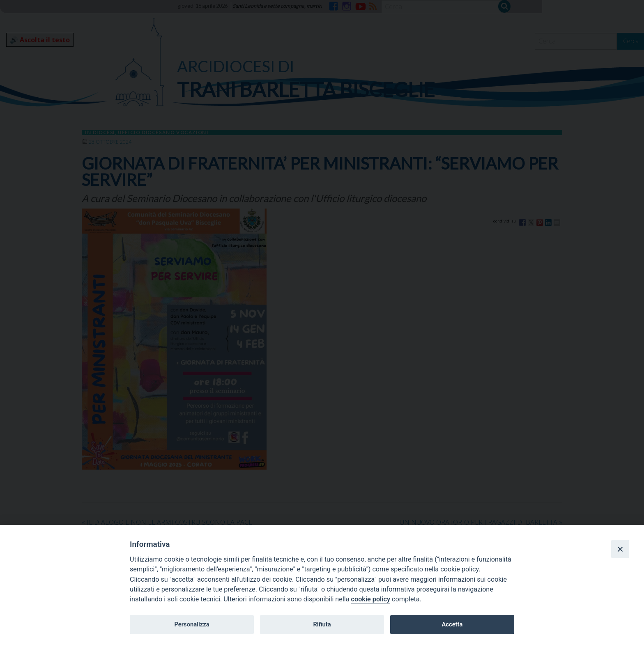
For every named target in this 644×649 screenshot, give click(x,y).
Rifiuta (322, 624)
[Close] (620, 549)
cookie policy (371, 599)
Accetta (452, 624)
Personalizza (192, 624)
